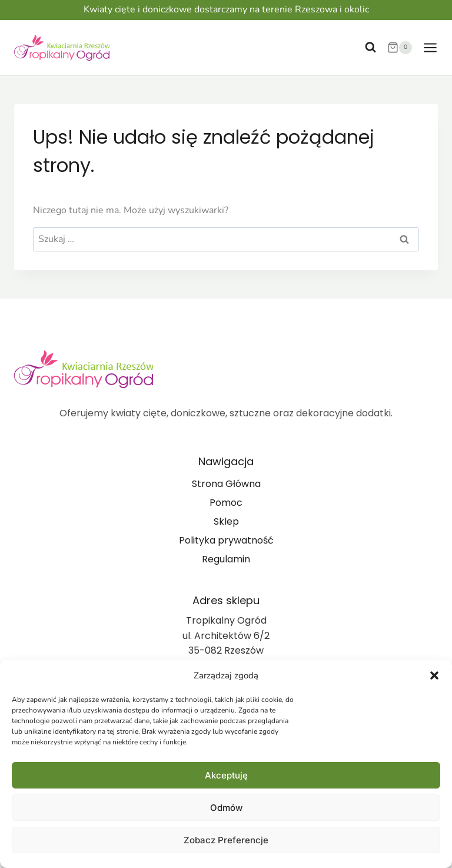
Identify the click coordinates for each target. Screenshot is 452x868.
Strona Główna (226, 484)
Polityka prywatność (226, 540)
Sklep (226, 521)
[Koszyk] (400, 48)
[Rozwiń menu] (428, 47)
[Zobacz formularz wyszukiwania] (370, 47)
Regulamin (226, 559)
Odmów (226, 808)
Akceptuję (226, 775)
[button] (434, 675)
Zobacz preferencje (226, 840)
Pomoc (226, 503)
